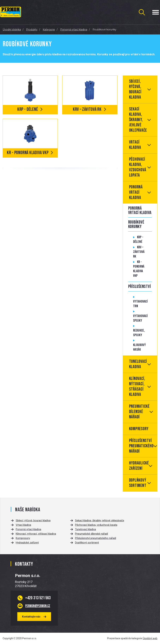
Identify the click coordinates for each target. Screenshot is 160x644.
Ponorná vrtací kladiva (136, 192)
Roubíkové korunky (136, 224)
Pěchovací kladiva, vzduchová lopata (138, 167)
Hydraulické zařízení (139, 466)
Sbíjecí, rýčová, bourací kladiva (135, 89)
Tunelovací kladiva (138, 364)
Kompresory (139, 429)
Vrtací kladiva (135, 145)
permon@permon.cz (38, 606)
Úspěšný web (150, 638)
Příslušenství (140, 287)
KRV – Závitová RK (139, 252)
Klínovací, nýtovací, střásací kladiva (137, 387)
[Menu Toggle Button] (156, 12)
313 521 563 (38, 598)
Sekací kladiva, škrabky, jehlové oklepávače (138, 120)
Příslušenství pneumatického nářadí (141, 446)
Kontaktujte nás (31, 617)
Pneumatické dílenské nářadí (139, 412)
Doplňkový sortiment (138, 483)
